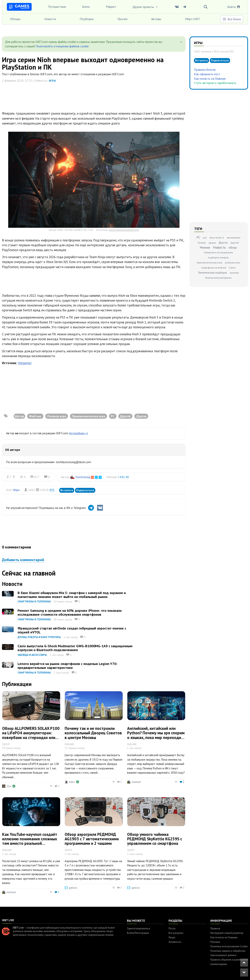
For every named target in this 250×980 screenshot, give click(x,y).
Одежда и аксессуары (32, 655)
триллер (234, 273)
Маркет (111, 7)
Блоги (86, 7)
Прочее (122, 19)
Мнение (205, 247)
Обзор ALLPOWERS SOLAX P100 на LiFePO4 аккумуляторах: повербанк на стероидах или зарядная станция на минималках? (31, 737)
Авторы (156, 19)
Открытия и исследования (218, 252)
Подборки (87, 19)
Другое (223, 243)
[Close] (181, 42)
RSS (52, 490)
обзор (233, 247)
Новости (50, 19)
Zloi (9, 786)
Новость (219, 247)
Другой (235, 243)
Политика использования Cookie (229, 946)
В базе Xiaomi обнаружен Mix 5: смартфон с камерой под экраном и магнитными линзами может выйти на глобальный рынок (72, 595)
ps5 (205, 238)
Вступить (67, 490)
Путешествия (57, 7)
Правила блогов (205, 70)
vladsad (136, 782)
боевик (202, 243)
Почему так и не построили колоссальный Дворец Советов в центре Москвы (93, 733)
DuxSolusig (83, 477)
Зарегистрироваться (138, 928)
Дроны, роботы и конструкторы (39, 637)
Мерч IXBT (193, 19)
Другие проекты (145, 7)
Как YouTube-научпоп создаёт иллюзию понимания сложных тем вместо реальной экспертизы (30, 841)
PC (198, 237)
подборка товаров (218, 257)
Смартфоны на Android (214, 268)
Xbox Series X (217, 238)
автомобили (233, 238)
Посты (172, 928)
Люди (172, 937)
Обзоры (15, 19)
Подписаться (85, 490)
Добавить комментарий (23, 560)
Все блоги (232, 19)
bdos (72, 782)
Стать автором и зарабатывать (215, 83)
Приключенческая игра (209, 263)
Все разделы (176, 933)
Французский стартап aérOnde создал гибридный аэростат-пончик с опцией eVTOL (72, 630)
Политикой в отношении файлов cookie (62, 46)
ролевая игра (233, 263)
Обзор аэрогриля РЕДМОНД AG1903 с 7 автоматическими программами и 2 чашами (92, 839)
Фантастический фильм (218, 278)
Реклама (215, 942)
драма (212, 243)
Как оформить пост (207, 74)
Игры (52, 81)
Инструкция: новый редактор (227, 933)
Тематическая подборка (212, 273)
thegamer (25, 363)
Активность (175, 942)
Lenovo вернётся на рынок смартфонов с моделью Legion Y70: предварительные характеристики (67, 666)
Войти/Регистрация (138, 933)
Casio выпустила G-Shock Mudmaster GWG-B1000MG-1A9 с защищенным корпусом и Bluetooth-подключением (75, 648)
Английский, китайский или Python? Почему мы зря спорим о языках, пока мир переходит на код (156, 735)
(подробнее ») (78, 433)
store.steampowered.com (124, 230)
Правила (215, 928)
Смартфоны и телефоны (34, 602)
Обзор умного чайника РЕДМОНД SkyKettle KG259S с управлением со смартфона (155, 839)
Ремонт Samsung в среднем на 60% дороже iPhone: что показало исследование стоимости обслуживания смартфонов (70, 612)
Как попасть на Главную (210, 79)
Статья (232, 268)
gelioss (73, 888)
